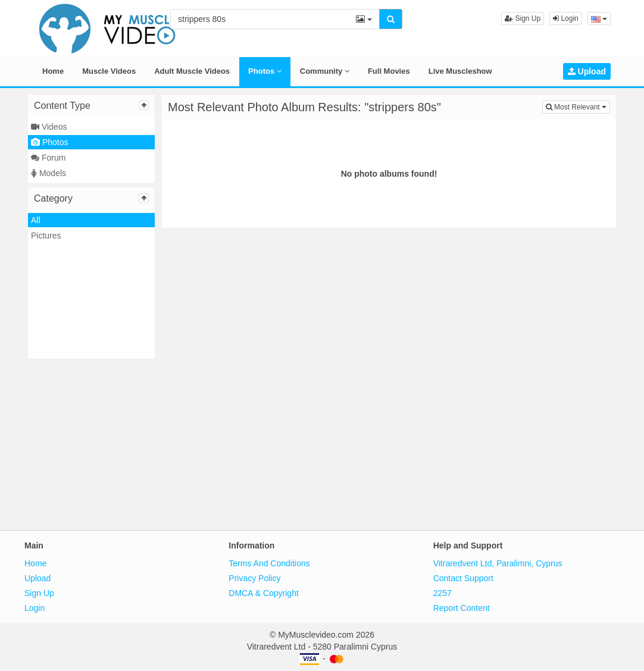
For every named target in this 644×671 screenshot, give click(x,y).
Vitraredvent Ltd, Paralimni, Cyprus (498, 563)
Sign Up (523, 18)
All (36, 220)
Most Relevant (578, 106)
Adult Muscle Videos (192, 71)
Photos (265, 71)
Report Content (462, 608)
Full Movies (389, 71)
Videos (49, 127)
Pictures (46, 236)
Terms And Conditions (269, 563)
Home (53, 71)
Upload (587, 71)
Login (566, 18)
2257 (443, 593)
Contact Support (463, 578)
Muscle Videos (109, 71)
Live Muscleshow (460, 71)
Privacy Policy (254, 578)
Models (49, 173)
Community (325, 71)
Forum (48, 158)
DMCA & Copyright (263, 593)
